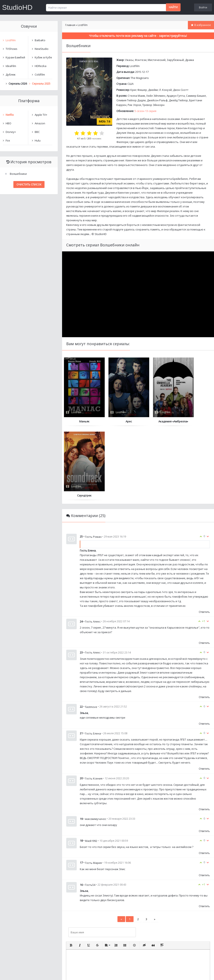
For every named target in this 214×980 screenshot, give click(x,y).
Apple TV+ (41, 115)
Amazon (40, 123)
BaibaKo (40, 40)
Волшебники (18, 174)
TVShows (11, 49)
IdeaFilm (11, 66)
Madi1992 (91, 767)
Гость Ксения (94, 704)
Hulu (38, 140)
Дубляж (11, 75)
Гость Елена (93, 659)
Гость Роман (93, 462)
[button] (71, 871)
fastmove (91, 633)
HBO (8, 123)
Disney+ (11, 132)
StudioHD (17, 7)
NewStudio (42, 49)
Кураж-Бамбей (15, 57)
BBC (37, 132)
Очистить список (29, 185)
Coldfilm (40, 75)
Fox (8, 140)
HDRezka (41, 66)
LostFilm (135, 66)
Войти (203, 7)
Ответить (204, 538)
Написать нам (15, 973)
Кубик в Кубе (43, 57)
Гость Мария (93, 789)
